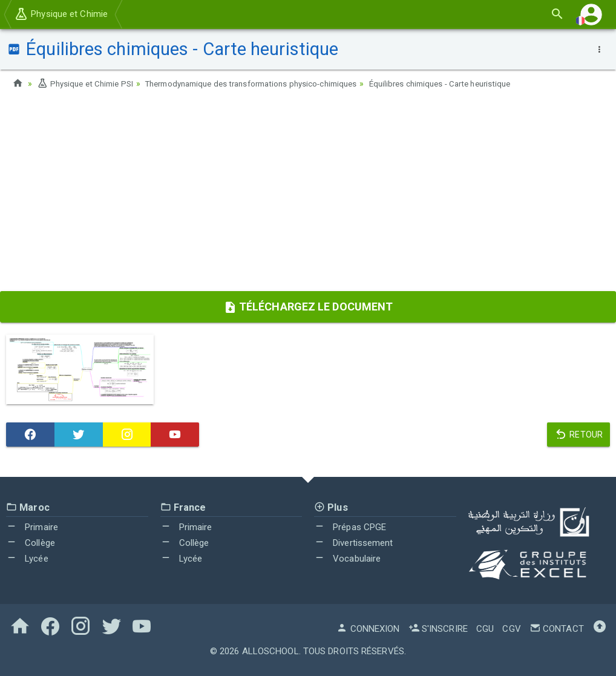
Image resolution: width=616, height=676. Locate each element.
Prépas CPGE (350, 527)
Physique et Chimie (61, 14)
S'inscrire (438, 628)
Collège (31, 542)
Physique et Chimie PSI (88, 84)
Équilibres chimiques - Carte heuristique (471, 84)
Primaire (32, 527)
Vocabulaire (347, 558)
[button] (591, 14)
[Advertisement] (308, 194)
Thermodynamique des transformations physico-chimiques (267, 84)
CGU (485, 628)
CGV (511, 628)
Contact (557, 628)
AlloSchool (270, 651)
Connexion (368, 628)
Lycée (27, 558)
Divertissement (354, 542)
